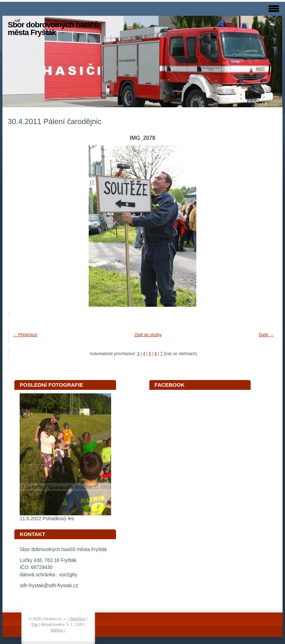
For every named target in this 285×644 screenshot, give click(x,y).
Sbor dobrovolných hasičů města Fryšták (53, 29)
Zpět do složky (148, 335)
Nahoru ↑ (58, 630)
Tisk (35, 624)
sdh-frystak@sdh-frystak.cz (49, 586)
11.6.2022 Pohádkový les (47, 519)
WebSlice (78, 619)
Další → (266, 335)
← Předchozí (25, 335)
